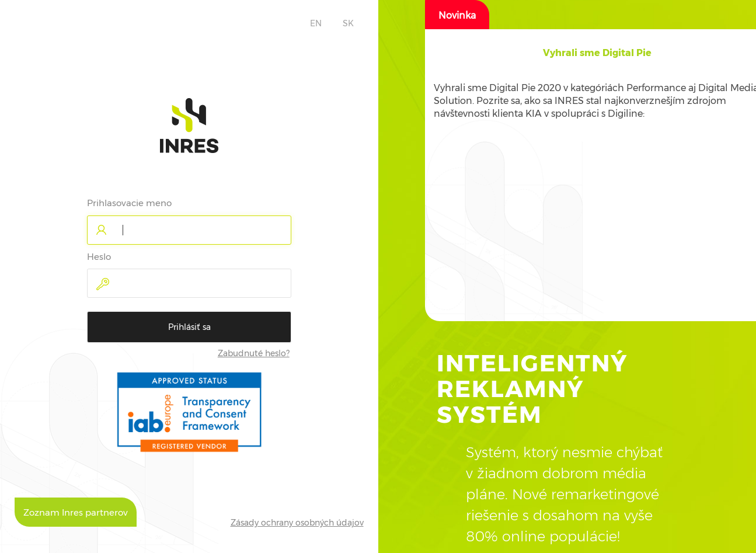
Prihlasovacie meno (129, 203)
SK (348, 23)
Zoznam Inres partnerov (76, 512)
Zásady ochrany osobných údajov (297, 523)
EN (316, 23)
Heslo (99, 257)
